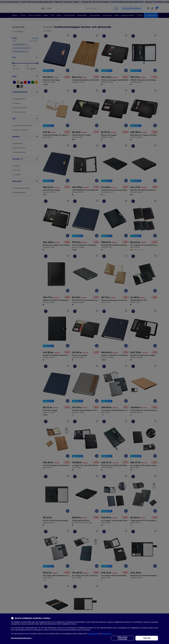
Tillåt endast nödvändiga (122, 638)
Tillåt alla (147, 638)
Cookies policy (93, 634)
